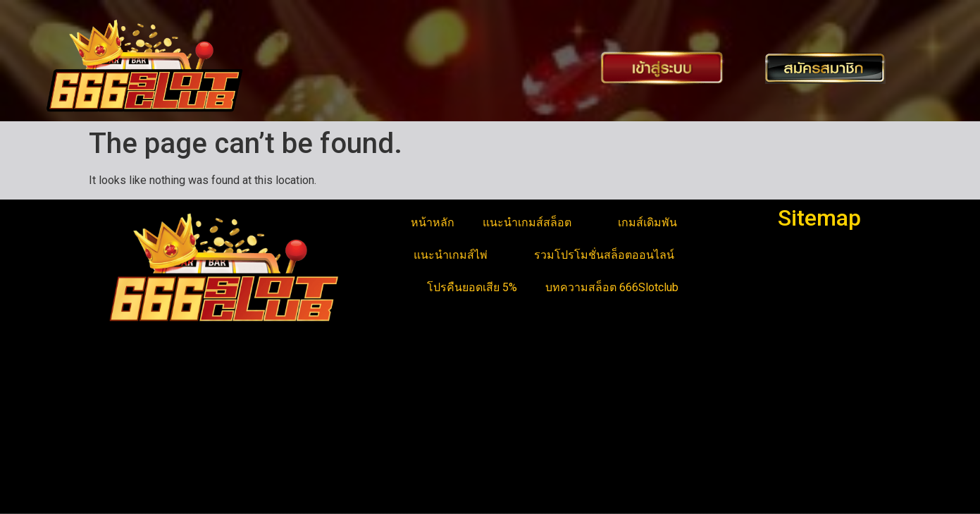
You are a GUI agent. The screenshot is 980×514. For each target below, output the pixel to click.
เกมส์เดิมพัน (657, 223)
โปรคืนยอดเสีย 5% (472, 287)
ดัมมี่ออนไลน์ (128, 437)
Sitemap (819, 218)
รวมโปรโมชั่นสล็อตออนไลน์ (613, 255)
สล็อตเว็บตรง (128, 471)
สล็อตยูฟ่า (120, 403)
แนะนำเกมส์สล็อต (536, 223)
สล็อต (110, 488)
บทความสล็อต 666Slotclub (612, 287)
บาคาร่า (116, 420)
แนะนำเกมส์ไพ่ (460, 255)
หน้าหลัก (433, 222)
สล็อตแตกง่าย (130, 454)
